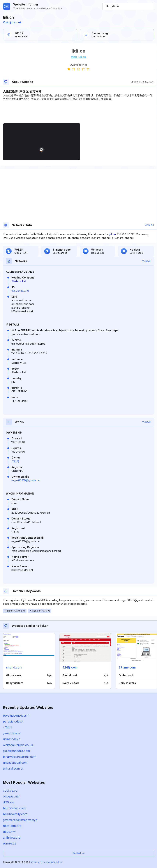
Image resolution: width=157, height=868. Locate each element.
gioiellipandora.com (16, 751)
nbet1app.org (12, 826)
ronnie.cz (9, 843)
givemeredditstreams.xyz (20, 820)
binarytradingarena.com (20, 757)
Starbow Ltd (19, 281)
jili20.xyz (9, 802)
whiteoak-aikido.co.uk (18, 745)
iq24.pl (7, 727)
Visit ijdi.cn (12, 22)
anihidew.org (12, 838)
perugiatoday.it (13, 721)
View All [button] (149, 225)
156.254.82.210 (20, 291)
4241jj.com (70, 667)
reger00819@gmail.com (26, 480)
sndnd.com (14, 667)
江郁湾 (15, 461)
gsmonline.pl (12, 733)
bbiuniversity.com (15, 814)
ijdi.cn (112, 234)
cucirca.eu (10, 790)
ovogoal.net (11, 796)
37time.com (127, 667)
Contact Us (78, 853)
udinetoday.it (12, 739)
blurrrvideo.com (14, 808)
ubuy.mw (9, 832)
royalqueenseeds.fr (16, 716)
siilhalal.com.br (13, 768)
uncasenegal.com (15, 763)
